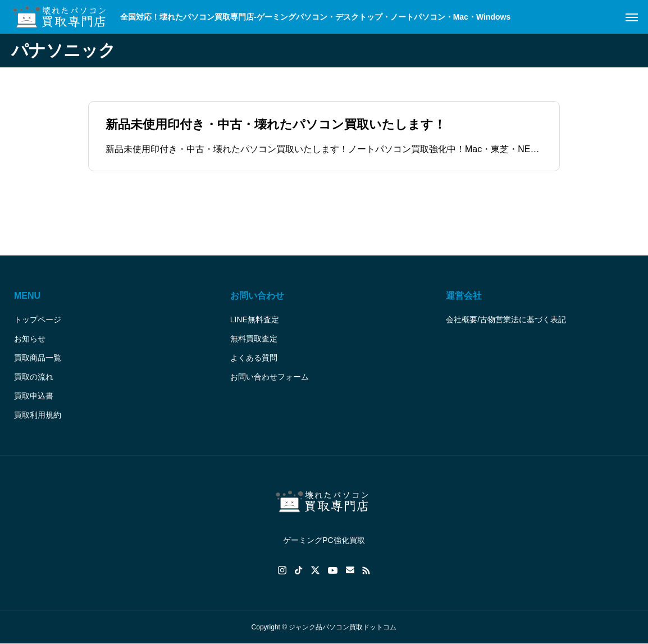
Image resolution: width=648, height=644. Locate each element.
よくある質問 (254, 358)
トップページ (38, 319)
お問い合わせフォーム (270, 377)
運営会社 (464, 296)
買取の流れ (34, 377)
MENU (27, 296)
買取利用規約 (38, 415)
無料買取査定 (254, 339)
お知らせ (30, 339)
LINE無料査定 (255, 319)
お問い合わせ (257, 296)
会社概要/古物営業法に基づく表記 (506, 319)
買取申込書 (34, 396)
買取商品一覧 (38, 358)
